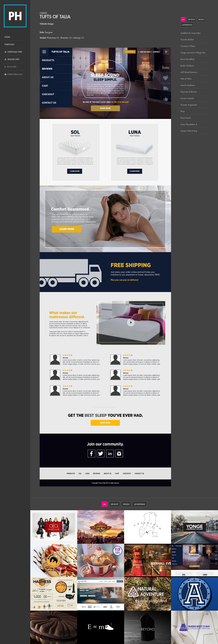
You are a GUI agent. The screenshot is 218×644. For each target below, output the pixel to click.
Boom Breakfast (187, 59)
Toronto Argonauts (189, 105)
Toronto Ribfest (187, 40)
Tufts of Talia (186, 79)
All (183, 19)
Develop (191, 19)
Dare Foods (186, 118)
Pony (183, 111)
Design (201, 19)
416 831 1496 (10, 67)
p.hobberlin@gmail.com (14, 74)
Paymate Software (189, 92)
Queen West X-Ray (189, 131)
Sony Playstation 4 (189, 124)
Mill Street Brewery (189, 72)
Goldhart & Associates (190, 33)
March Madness (188, 85)
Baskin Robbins (187, 66)
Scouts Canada (187, 98)
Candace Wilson (188, 46)
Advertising (187, 25)
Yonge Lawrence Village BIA (193, 53)
